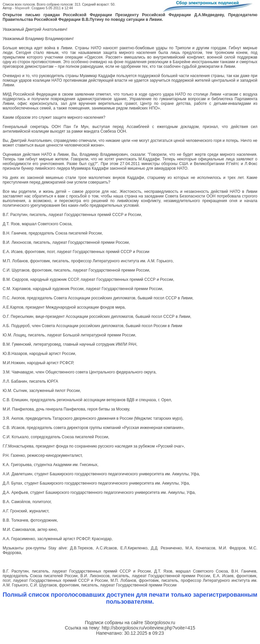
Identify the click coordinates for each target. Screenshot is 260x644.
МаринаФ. (23, 8)
